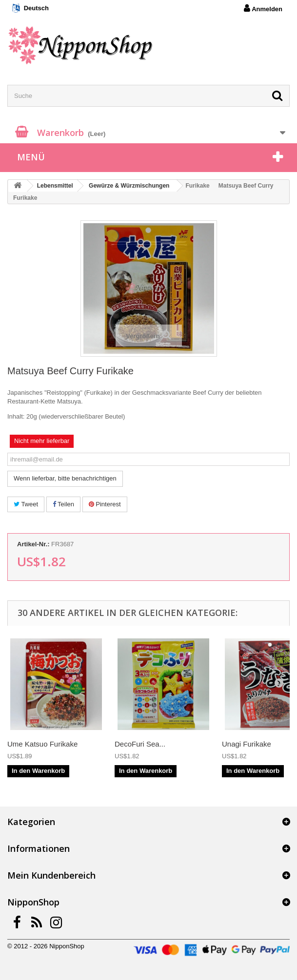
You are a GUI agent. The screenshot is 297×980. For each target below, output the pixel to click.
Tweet (26, 504)
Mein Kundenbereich (51, 875)
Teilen (63, 504)
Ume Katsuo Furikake (42, 744)
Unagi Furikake (247, 744)
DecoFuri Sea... (140, 744)
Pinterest (105, 504)
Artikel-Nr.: (33, 544)
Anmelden (263, 8)
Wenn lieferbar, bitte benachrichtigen (65, 478)
